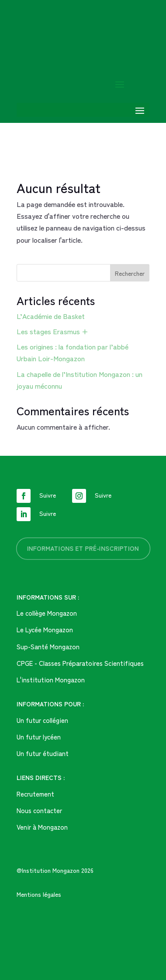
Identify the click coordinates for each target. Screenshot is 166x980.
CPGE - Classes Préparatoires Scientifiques (80, 663)
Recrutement (35, 794)
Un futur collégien (42, 720)
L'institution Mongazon (51, 680)
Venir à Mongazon (42, 827)
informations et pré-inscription (83, 548)
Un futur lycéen (39, 737)
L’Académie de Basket (51, 316)
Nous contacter (39, 810)
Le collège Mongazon (47, 613)
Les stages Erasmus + (52, 331)
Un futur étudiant (43, 753)
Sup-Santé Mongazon (48, 646)
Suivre (48, 495)
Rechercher (130, 273)
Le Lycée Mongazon (45, 629)
